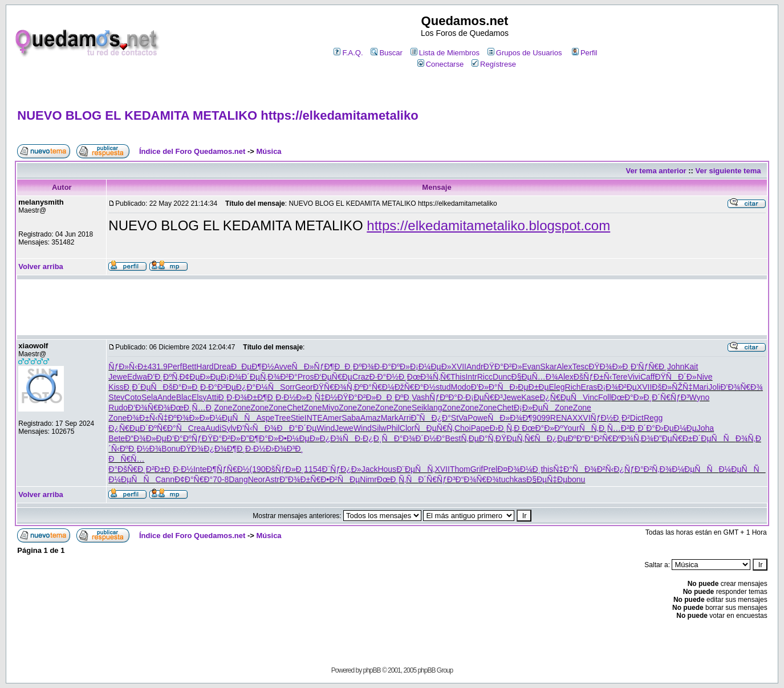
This (458, 377)
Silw (379, 428)
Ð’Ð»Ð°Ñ (490, 387)
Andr (475, 367)
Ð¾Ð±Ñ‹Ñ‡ (147, 418)
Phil (393, 428)
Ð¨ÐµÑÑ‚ (415, 469)
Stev (116, 397)
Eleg (557, 387)
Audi (213, 428)
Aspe (265, 418)
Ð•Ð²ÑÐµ (340, 479)
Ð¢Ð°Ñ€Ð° (194, 479)
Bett (189, 367)
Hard (205, 367)
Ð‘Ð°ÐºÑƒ (184, 438)
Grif (477, 469)
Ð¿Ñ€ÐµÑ (561, 397)
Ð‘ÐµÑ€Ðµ (333, 377)
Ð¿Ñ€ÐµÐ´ (128, 428)
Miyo (331, 408)
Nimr (368, 479)
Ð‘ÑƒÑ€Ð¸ (649, 367)
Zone (223, 408)
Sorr (287, 387)
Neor (257, 479)
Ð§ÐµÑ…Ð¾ (535, 377)
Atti (212, 397)
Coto (133, 397)
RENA (561, 418)
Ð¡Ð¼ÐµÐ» (431, 367)
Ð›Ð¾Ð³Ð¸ (285, 449)
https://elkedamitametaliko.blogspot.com (488, 225)
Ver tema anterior (656, 171)
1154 (313, 469)
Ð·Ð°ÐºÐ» (392, 367)
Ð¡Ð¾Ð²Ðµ (617, 387)
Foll (605, 397)
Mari (700, 387)
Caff (647, 377)
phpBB (372, 670)
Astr (272, 479)
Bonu (171, 449)
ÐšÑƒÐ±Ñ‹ (593, 377)
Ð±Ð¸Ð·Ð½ (174, 469)
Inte (200, 469)
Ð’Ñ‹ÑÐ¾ (257, 428)
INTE (314, 418)
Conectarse (440, 64)
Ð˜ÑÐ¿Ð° (431, 418)
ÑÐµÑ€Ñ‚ (434, 428)
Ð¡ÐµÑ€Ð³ (484, 397)
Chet (295, 408)
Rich (573, 387)
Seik (419, 408)
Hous (387, 469)
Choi (463, 428)
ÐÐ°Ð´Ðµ (297, 428)
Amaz (371, 418)
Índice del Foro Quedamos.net (192, 151)
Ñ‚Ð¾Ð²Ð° (279, 377)
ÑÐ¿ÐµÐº (556, 438)
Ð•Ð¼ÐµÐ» (299, 438)
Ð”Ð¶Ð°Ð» (259, 438)
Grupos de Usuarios (525, 53)
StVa (459, 418)
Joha (705, 428)
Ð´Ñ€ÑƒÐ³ (670, 397)
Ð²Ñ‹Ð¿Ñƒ (616, 469)
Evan (531, 367)
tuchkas (513, 479)
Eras (589, 387)
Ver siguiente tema (728, 171)
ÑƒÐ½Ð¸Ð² (610, 418)
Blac (184, 397)
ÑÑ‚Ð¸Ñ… (600, 428)
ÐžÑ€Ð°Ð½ (415, 387)
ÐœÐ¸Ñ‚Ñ (397, 479)
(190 (258, 469)
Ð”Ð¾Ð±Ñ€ (300, 479)
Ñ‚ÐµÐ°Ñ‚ (478, 438)
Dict (637, 418)
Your (571, 428)
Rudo (118, 408)
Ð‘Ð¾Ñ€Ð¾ (149, 408)
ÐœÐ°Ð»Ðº (542, 428)
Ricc (485, 377)
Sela (149, 397)
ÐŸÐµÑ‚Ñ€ (515, 438)
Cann (165, 479)
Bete (117, 438)
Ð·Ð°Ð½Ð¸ (388, 377)
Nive (705, 377)
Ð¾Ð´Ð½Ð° (424, 438)
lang (434, 408)
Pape (480, 428)
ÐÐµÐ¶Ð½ (253, 367)
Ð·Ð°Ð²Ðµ (218, 387)
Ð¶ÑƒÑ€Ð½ (228, 469)
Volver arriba (41, 266)
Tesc (580, 367)
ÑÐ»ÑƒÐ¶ (313, 367)
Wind (326, 428)
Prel (490, 469)
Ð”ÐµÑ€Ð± (673, 438)
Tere (620, 377)
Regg (653, 418)
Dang (238, 479)
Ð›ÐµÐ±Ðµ (529, 387)
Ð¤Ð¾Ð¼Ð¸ (519, 469)
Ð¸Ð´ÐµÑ (143, 387)
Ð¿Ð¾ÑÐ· (342, 438)
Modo (461, 387)
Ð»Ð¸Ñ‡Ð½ (316, 397)
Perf (175, 367)
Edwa (137, 377)
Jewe (118, 377)
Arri (405, 418)
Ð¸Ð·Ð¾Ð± (238, 397)
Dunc (502, 377)
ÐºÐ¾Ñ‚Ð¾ (633, 438)
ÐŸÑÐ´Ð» (675, 377)
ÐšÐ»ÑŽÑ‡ (672, 387)
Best (453, 438)
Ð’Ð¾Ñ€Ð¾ (742, 387)
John (676, 367)
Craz (361, 377)
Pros (306, 377)
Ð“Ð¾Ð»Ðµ (146, 438)
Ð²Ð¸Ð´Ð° (638, 428)
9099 (541, 418)
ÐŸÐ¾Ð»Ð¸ (610, 367)
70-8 (221, 479)
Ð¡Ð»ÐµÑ (534, 408)
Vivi (634, 377)
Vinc (590, 397)
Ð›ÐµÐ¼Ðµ (676, 428)
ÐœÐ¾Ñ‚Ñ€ (429, 377)
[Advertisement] (392, 89)
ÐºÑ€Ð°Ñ (168, 428)
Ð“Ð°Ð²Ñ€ (594, 438)
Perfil (585, 53)
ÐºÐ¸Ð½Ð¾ (141, 449)
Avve (283, 367)
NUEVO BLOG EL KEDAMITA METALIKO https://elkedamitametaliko (218, 115)
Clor (407, 428)
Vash (421, 397)
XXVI (582, 418)
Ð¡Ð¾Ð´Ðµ (241, 377)
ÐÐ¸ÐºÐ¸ (394, 397)
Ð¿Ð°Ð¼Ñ (258, 387)
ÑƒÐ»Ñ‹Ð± (128, 367)
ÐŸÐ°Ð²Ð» (503, 367)
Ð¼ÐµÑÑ (233, 418)
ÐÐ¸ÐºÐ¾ (354, 367)
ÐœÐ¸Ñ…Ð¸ (192, 408)
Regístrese (494, 64)
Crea (197, 428)
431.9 (158, 367)
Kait (691, 367)
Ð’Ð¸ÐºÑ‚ (163, 377)
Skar (548, 367)
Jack (370, 469)
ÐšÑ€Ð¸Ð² (136, 469)
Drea (222, 367)
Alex (564, 367)
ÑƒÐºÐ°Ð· (447, 397)
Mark (390, 418)
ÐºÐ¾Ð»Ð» (188, 418)
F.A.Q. (348, 53)
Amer (332, 418)
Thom (460, 469)
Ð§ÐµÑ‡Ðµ (547, 479)
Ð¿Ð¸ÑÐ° (383, 438)
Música (269, 151)
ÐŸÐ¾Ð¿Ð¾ (204, 449)
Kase (530, 397)
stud (443, 387)
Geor (304, 387)
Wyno (700, 397)
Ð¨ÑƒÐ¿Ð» (341, 469)
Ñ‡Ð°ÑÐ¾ (575, 469)
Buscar (386, 53)
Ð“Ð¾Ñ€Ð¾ (477, 479)
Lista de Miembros (445, 53)
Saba (351, 418)
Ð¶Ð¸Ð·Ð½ (277, 397)
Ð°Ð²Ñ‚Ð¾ (653, 469)
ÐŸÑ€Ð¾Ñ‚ (334, 387)
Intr (471, 377)
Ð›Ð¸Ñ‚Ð (505, 428)
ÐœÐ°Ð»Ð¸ (632, 397)
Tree (282, 418)
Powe (478, 418)
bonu (576, 479)
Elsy (199, 397)
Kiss (116, 387)
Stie (298, 418)
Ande (167, 397)
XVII (459, 367)
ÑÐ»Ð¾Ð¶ (510, 418)
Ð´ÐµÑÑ (714, 438)
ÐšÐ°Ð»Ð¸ (182, 387)
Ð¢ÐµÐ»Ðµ (200, 377)
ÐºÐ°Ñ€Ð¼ (374, 387)
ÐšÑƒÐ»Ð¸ (285, 469)
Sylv (229, 428)
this (547, 469)
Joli (714, 387)
